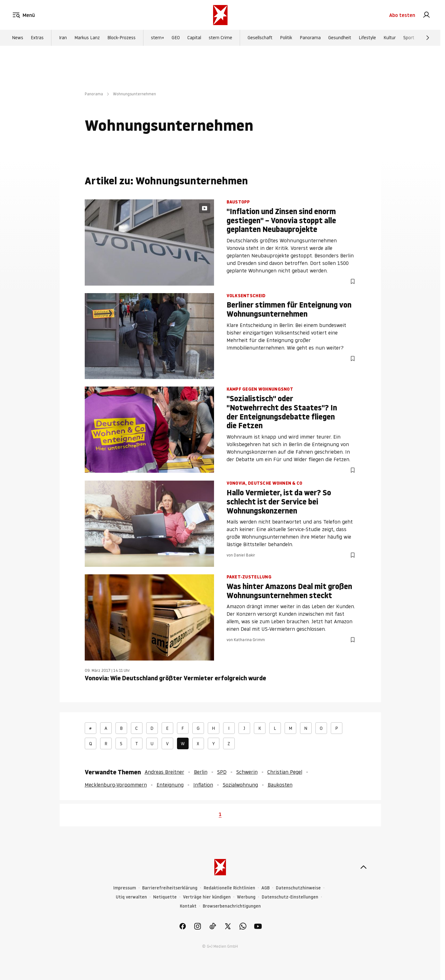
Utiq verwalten (131, 897)
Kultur (390, 38)
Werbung (246, 897)
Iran (63, 38)
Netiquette (165, 897)
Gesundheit (340, 38)
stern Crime (220, 38)
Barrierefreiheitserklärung (170, 888)
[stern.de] (220, 15)
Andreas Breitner (164, 772)
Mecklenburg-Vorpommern (116, 785)
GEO (176, 38)
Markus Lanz (87, 38)
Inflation (203, 785)
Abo (402, 15)
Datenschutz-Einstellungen (290, 897)
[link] (426, 15)
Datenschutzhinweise (298, 888)
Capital (194, 38)
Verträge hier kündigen (207, 897)
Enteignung (170, 785)
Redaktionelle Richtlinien (229, 888)
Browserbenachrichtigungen (232, 906)
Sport (409, 38)
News (18, 38)
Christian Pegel (285, 772)
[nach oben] (363, 867)
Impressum (125, 888)
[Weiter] (428, 38)
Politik (286, 38)
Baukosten (280, 785)
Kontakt (188, 906)
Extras (37, 38)
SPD (222, 772)
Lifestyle (367, 38)
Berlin (201, 772)
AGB (265, 888)
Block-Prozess (121, 38)
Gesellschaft (260, 38)
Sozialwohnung (240, 785)
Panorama (310, 38)
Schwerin (247, 772)
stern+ (158, 38)
